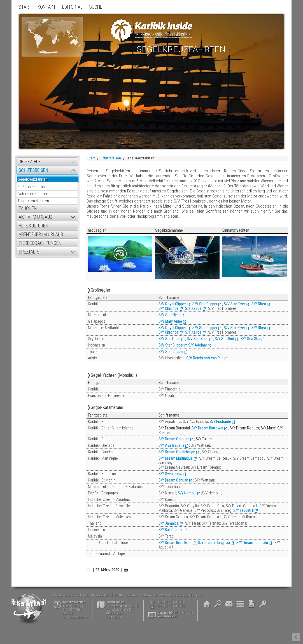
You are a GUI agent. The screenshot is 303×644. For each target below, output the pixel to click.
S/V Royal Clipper (172, 304)
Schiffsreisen (111, 158)
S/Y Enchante (220, 422)
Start (91, 158)
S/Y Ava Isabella (171, 445)
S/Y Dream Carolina (174, 439)
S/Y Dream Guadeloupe (177, 452)
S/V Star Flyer (234, 304)
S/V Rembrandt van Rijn (205, 358)
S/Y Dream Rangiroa (214, 543)
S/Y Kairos (193, 308)
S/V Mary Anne (170, 321)
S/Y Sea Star (250, 339)
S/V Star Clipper (205, 304)
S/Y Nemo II (187, 493)
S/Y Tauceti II (243, 510)
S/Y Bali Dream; (171, 530)
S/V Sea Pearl (169, 339)
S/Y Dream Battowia (207, 428)
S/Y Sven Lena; (170, 474)
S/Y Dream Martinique (176, 458)
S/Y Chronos (169, 308)
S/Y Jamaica (169, 523)
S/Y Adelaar (198, 345)
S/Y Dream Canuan (173, 480)
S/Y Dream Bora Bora (175, 543)
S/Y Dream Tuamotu (252, 543)
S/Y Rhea (259, 304)
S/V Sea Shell (198, 339)
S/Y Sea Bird (224, 339)
